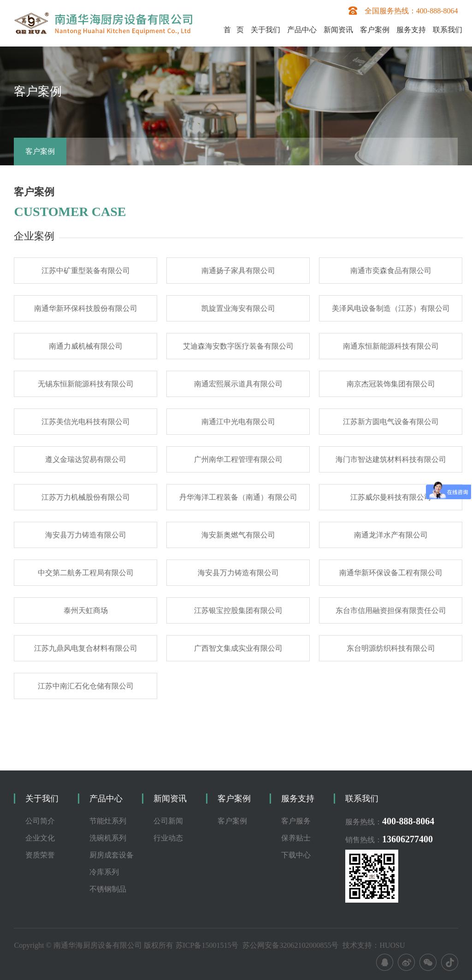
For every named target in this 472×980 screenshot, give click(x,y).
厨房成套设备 (112, 855)
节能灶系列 (108, 821)
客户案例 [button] (375, 30)
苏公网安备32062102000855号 (290, 945)
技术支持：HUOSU (374, 945)
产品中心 (106, 799)
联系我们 (448, 30)
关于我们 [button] (265, 30)
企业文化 (40, 838)
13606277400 (407, 839)
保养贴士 (296, 838)
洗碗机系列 (108, 838)
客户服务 (296, 821)
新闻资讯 (170, 799)
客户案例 (40, 151)
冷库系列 (104, 872)
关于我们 (42, 799)
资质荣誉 (40, 855)
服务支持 (298, 799)
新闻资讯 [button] (338, 30)
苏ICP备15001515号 (207, 945)
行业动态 (168, 838)
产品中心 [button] (302, 30)
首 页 (234, 30)
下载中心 (296, 855)
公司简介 (40, 821)
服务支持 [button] (411, 30)
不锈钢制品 (108, 889)
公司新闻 (168, 821)
